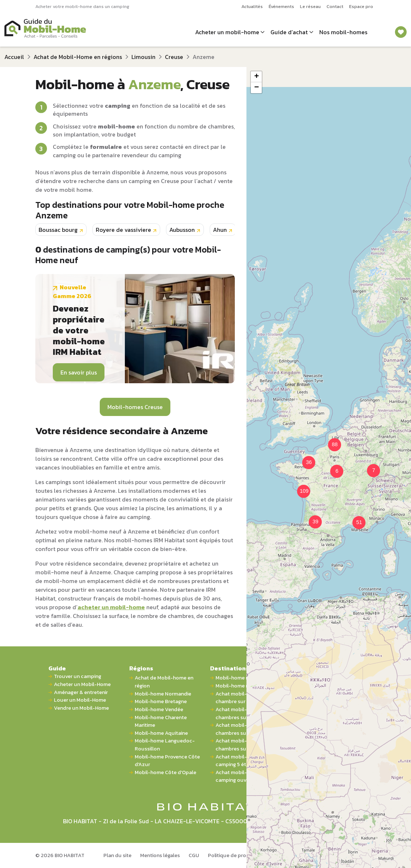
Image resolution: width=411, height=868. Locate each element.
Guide (57, 668)
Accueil (14, 57)
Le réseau (310, 6)
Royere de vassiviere (123, 230)
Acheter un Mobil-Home (82, 684)
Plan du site (117, 855)
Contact (335, 6)
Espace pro (361, 6)
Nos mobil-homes (343, 32)
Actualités (252, 6)
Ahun (220, 230)
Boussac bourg (58, 230)
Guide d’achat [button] (289, 32)
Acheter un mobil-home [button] (227, 32)
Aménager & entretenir (81, 692)
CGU (194, 855)
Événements (281, 6)
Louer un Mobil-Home (80, 700)
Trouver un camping (78, 676)
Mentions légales (160, 855)
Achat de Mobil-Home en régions (78, 57)
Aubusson (182, 230)
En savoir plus (79, 372)
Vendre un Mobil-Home (81, 708)
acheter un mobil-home (111, 607)
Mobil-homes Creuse (135, 407)
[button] (332, 467)
